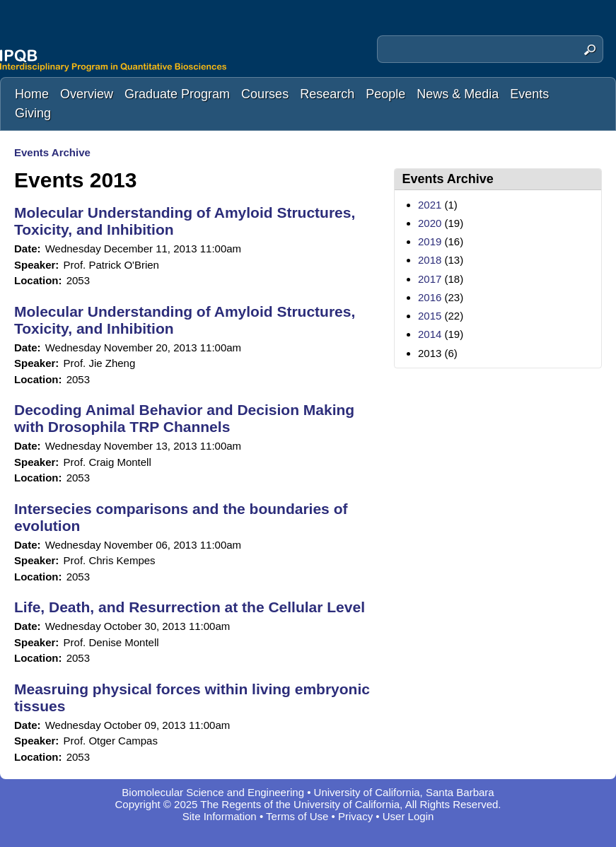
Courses (265, 94)
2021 (430, 205)
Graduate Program (177, 94)
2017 (430, 279)
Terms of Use (297, 816)
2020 (430, 223)
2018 (430, 260)
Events (529, 94)
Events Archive (52, 152)
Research (327, 94)
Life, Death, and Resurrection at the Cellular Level (190, 607)
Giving (33, 113)
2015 (430, 316)
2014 (430, 334)
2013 (430, 353)
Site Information (220, 816)
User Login (408, 816)
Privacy (355, 816)
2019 (430, 241)
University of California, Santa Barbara (404, 792)
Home (32, 94)
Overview (87, 94)
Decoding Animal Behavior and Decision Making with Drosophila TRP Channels (184, 418)
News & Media (458, 94)
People (385, 94)
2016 (430, 297)
